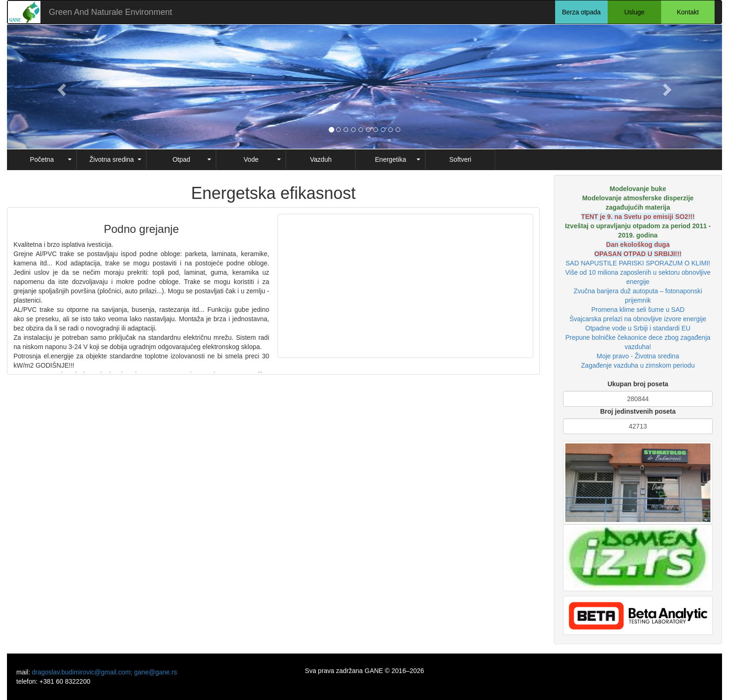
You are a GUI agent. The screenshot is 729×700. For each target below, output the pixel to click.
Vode (251, 159)
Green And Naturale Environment (110, 12)
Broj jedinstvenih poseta (638, 411)
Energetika (391, 159)
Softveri (460, 159)
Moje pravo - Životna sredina (638, 356)
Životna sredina (112, 159)
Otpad (181, 159)
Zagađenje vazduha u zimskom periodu (638, 365)
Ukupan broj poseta (638, 384)
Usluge (635, 12)
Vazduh (321, 159)
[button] (61, 87)
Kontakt (688, 12)
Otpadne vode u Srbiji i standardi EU (638, 328)
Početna (42, 159)
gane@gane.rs (156, 672)
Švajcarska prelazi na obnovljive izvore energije (638, 319)
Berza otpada (581, 12)
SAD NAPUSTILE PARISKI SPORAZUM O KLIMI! (638, 263)
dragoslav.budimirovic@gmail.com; (83, 672)
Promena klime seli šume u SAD (638, 310)
